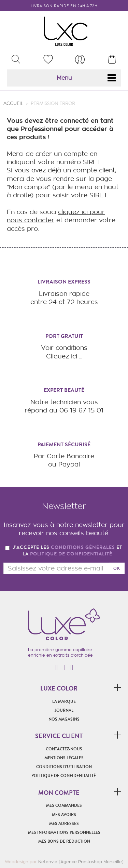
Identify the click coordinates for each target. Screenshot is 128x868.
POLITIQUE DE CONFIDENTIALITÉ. (64, 776)
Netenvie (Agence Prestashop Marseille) (81, 862)
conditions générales (83, 547)
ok (117, 568)
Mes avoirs (64, 815)
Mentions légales (64, 758)
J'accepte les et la (68, 551)
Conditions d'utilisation (64, 767)
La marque (64, 701)
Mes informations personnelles (64, 832)
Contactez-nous (64, 749)
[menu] (80, 60)
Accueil (13, 104)
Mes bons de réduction (64, 841)
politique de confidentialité (71, 554)
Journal (64, 710)
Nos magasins (64, 719)
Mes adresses (64, 824)
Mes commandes (64, 805)
